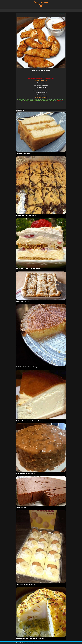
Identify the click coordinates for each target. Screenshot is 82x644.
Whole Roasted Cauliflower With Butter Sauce (30, 638)
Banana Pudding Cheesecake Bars (26, 584)
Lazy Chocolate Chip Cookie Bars (26, 215)
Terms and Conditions (20, 643)
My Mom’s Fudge (21, 507)
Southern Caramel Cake (23, 153)
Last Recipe (54, 15)
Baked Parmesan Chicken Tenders (41, 70)
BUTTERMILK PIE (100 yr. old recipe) (27, 367)
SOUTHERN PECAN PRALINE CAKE (26, 473)
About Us (32, 643)
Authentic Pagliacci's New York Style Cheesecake (31, 421)
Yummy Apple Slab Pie (23, 301)
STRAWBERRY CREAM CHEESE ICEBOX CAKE (29, 269)
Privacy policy (27, 643)
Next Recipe (62, 15)
